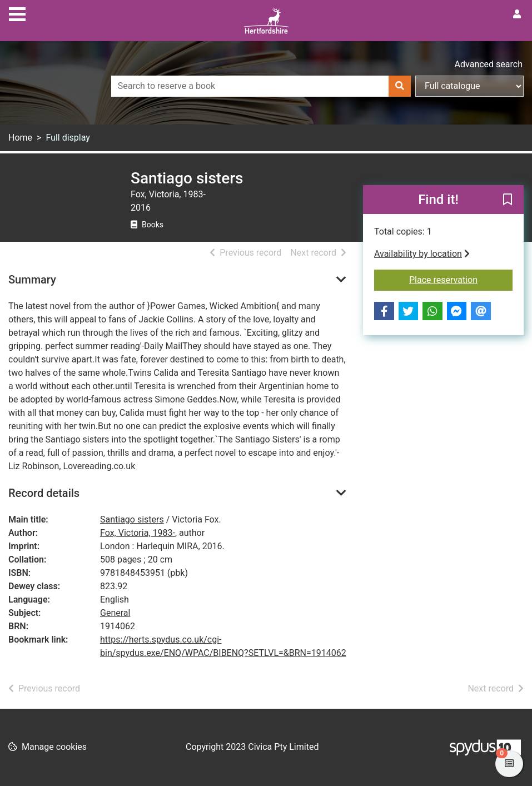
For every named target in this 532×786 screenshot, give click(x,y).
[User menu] (517, 14)
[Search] (400, 86)
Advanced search (489, 64)
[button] (508, 200)
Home (20, 138)
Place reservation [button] (461, 279)
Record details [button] (44, 493)
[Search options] (469, 86)
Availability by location (422, 254)
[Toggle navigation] (17, 13)
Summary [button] (32, 280)
